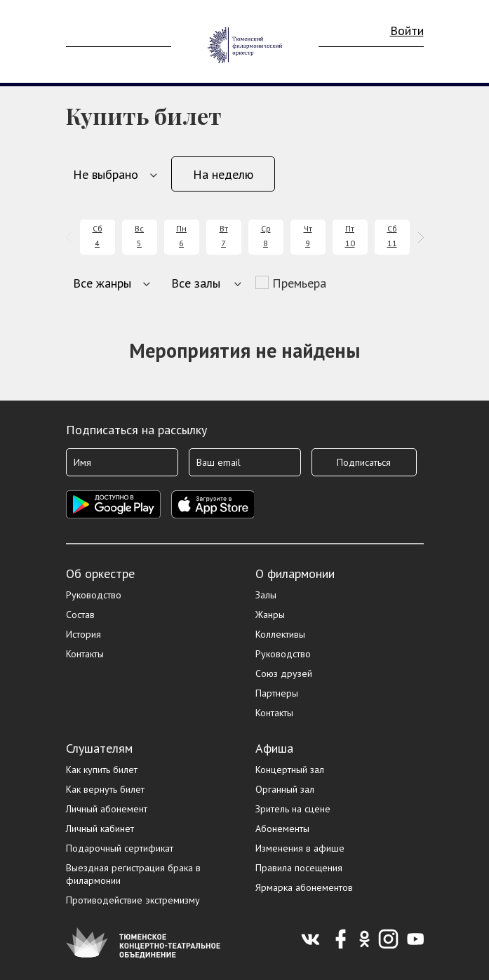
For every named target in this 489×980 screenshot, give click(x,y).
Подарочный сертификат (120, 848)
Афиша (274, 748)
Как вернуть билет (105, 789)
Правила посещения (299, 868)
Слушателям (99, 748)
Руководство (94, 595)
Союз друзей (284, 673)
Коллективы (280, 634)
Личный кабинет (100, 828)
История (83, 634)
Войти (407, 31)
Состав (80, 615)
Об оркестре (100, 573)
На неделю (223, 174)
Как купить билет (102, 770)
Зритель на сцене (293, 809)
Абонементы (282, 828)
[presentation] (71, 237)
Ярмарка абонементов (304, 887)
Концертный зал (290, 770)
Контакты (85, 654)
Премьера (299, 283)
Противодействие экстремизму (133, 900)
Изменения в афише (300, 848)
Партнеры (277, 693)
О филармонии (295, 573)
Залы (266, 595)
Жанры (270, 615)
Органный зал (285, 789)
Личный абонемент (107, 809)
